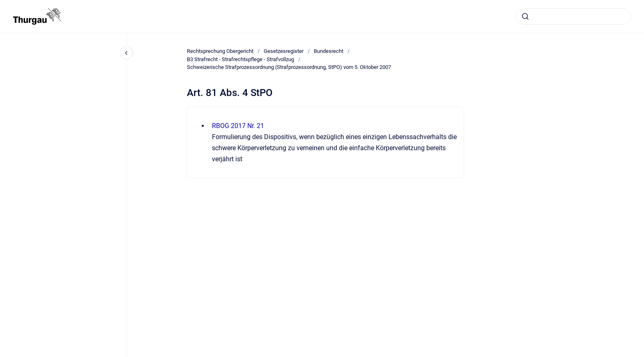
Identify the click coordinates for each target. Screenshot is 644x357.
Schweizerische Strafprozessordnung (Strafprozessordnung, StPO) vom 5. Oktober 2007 (289, 67)
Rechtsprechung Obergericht (220, 51)
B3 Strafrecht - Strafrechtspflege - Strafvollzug (240, 59)
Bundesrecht (329, 51)
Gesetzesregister (284, 51)
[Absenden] (525, 16)
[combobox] (573, 16)
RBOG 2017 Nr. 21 (238, 126)
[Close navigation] (126, 53)
